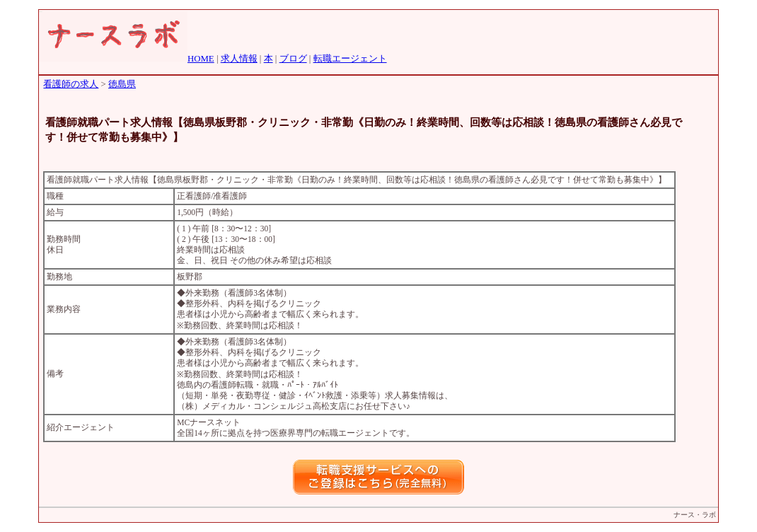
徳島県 (122, 84)
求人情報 (239, 59)
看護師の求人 (71, 84)
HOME (201, 59)
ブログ (293, 59)
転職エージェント (350, 59)
